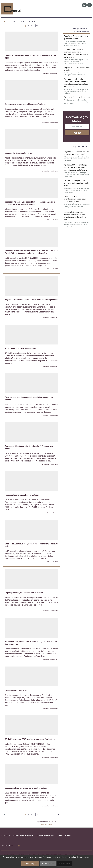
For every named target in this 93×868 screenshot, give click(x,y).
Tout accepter (30, 864)
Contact (6, 836)
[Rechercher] (84, 5)
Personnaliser (65, 864)
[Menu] (89, 5)
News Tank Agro (47, 824)
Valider (77, 133)
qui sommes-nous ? (46, 836)
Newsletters (65, 836)
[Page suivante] (58, 26)
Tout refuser (48, 864)
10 (37, 26)
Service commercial (23, 836)
